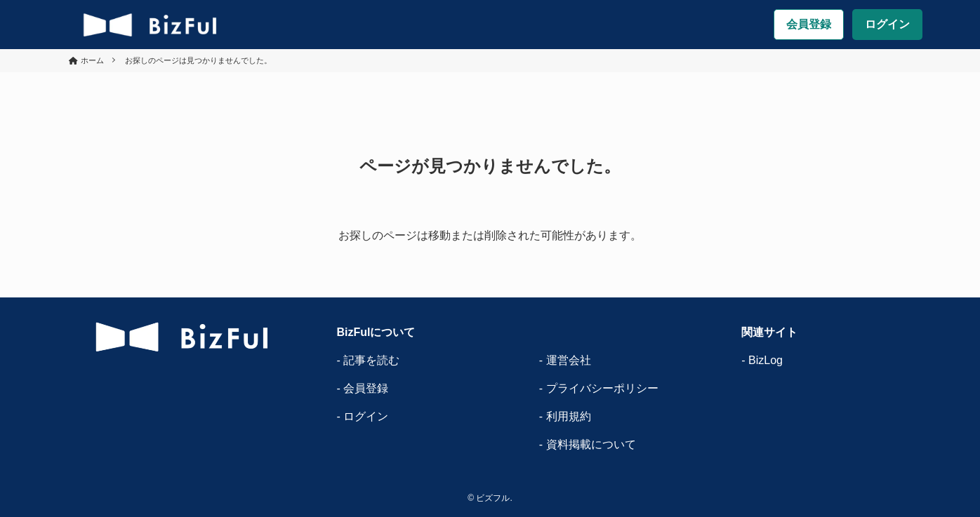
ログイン (887, 24)
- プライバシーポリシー (599, 388)
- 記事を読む (368, 360)
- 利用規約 (565, 416)
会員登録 (809, 24)
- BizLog (762, 360)
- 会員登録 (362, 388)
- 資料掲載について (588, 444)
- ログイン (362, 416)
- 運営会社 (565, 360)
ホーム (92, 60)
